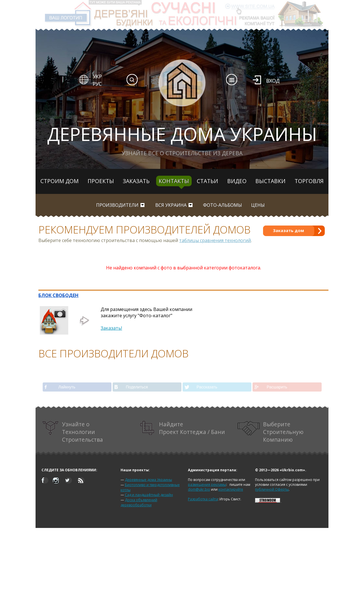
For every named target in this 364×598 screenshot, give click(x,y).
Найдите (183, 428)
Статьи (207, 181)
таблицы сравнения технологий (215, 240)
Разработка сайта (203, 499)
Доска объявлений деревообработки (139, 502)
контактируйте (231, 489)
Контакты (174, 181)
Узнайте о (73, 432)
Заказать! (111, 328)
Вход (273, 81)
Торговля (309, 181)
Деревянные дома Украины (148, 480)
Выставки (270, 181)
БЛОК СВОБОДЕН (58, 295)
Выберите (270, 432)
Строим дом (59, 181)
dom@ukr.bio (199, 489)
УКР (97, 76)
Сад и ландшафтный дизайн (149, 495)
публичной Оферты (272, 489)
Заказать (136, 181)
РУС (97, 84)
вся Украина (171, 205)
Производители (117, 205)
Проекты (101, 181)
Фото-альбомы (223, 205)
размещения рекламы (207, 485)
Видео (237, 181)
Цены (258, 205)
